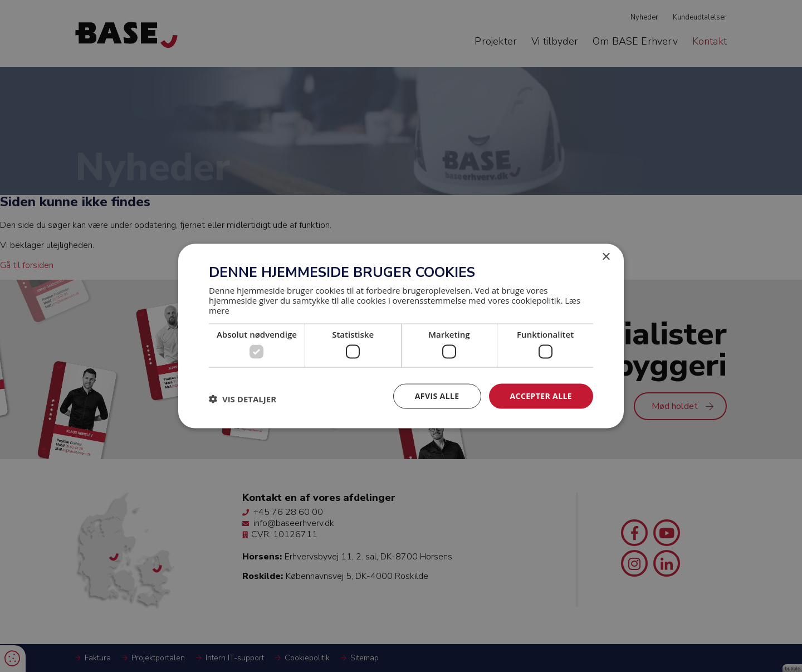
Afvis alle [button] (437, 396)
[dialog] (401, 336)
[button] (243, 399)
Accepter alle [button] (541, 396)
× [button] (606, 257)
